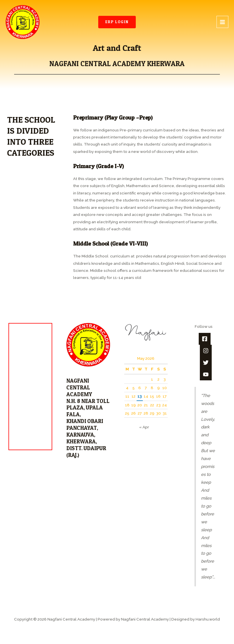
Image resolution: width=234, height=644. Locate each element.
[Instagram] (206, 351)
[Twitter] (206, 363)
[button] (117, 22)
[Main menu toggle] (223, 22)
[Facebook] (205, 339)
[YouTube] (206, 374)
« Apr (144, 427)
